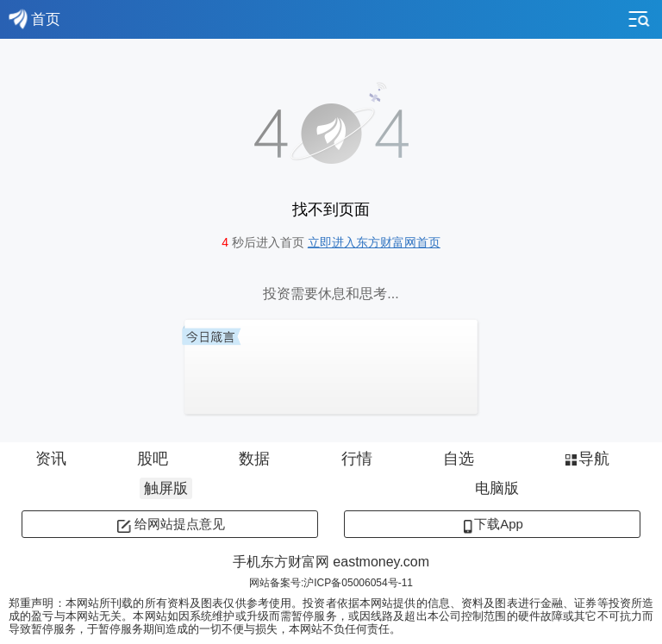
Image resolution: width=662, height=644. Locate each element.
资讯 (51, 459)
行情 (357, 459)
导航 (586, 459)
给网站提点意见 (170, 524)
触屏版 (166, 488)
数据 (254, 459)
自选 (459, 459)
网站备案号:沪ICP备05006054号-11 (331, 583)
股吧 (153, 459)
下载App (492, 524)
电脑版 (497, 488)
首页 (34, 19)
